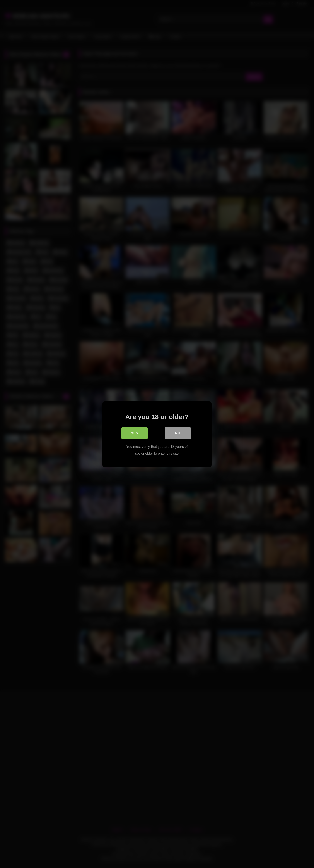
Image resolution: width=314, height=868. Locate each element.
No (178, 433)
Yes (135, 433)
